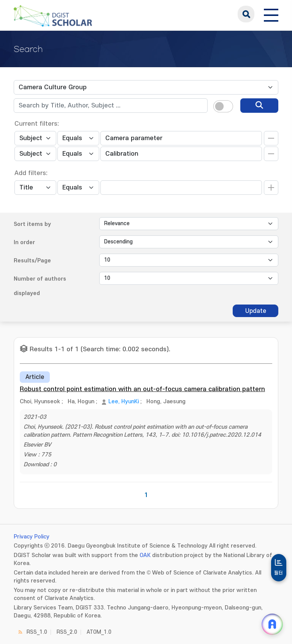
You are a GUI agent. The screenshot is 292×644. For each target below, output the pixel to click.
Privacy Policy (32, 537)
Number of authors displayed (40, 286)
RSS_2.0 (67, 632)
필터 (279, 573)
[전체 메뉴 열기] (271, 14)
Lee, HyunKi (124, 402)
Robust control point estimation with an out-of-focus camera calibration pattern (142, 389)
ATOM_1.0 (99, 632)
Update (256, 311)
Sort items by (32, 224)
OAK (145, 555)
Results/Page (32, 261)
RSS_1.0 (37, 632)
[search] (259, 106)
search (246, 14)
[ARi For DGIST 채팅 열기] (272, 624)
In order (24, 242)
